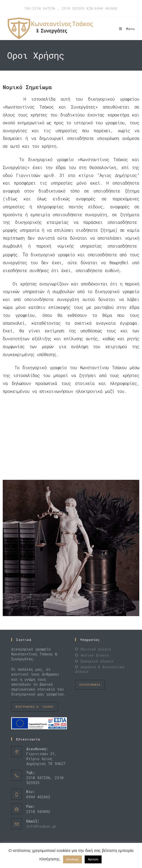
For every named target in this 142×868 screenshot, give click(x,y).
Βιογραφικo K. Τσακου (35, 707)
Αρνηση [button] (93, 859)
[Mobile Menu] (127, 29)
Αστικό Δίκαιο (95, 655)
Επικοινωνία (90, 685)
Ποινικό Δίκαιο (96, 649)
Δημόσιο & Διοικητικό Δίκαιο (100, 669)
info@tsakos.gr (42, 826)
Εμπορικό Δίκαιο (97, 661)
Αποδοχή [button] (73, 859)
